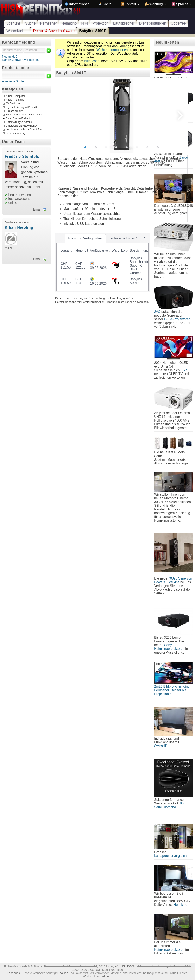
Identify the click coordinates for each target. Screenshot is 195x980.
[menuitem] (79, 4)
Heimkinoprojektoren (169, 950)
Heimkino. (181, 905)
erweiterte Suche (13, 81)
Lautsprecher (124, 23)
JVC (157, 312)
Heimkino (69, 23)
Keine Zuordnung (15, 133)
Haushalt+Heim (14, 111)
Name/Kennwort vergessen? (21, 60)
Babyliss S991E (93, 31)
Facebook (14, 973)
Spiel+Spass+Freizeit (18, 119)
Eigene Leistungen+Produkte (22, 107)
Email (37, 209)
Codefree (178, 23)
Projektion (100, 23)
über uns (14, 23)
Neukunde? (10, 57)
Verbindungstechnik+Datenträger (24, 130)
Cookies (63, 973)
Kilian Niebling (19, 227)
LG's (184, 370)
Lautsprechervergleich (170, 856)
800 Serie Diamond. (170, 805)
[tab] (86, 238)
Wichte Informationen (112, 50)
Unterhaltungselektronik (19, 122)
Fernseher (48, 23)
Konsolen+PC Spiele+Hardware (24, 115)
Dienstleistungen (153, 23)
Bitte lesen (92, 61)
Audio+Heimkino (15, 100)
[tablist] (102, 263)
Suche (30, 23)
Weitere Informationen (97, 976)
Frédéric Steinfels (22, 157)
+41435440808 (125, 966)
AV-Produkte (13, 104)
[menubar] (128, 4)
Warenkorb (17, 31)
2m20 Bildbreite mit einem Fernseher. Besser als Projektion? (173, 690)
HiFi (84, 23)
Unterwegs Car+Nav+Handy (22, 126)
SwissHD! (161, 746)
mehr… (38, 187)
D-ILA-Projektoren (177, 319)
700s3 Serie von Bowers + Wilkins (173, 580)
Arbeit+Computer (15, 96)
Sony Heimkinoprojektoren (169, 647)
